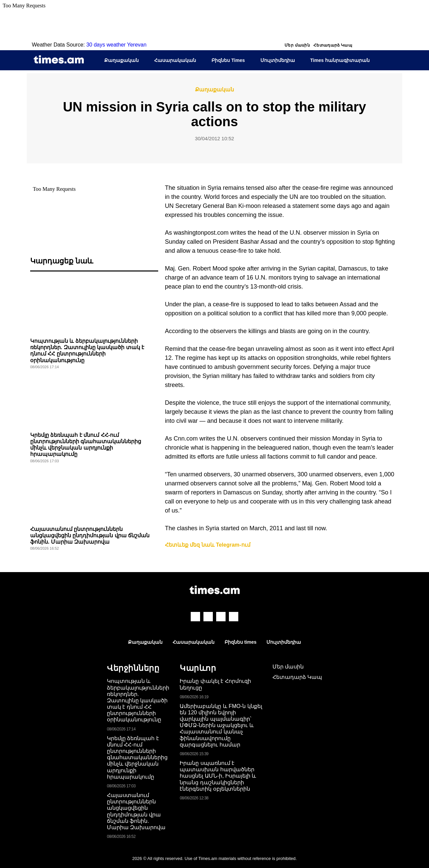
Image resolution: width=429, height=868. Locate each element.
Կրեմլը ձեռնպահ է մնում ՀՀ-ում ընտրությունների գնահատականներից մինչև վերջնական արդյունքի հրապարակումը (137, 758)
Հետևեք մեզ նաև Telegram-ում (208, 545)
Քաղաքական (121, 60)
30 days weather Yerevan (116, 45)
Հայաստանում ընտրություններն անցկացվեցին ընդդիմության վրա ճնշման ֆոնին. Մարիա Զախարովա (90, 535)
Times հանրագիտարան (340, 60)
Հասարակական (175, 60)
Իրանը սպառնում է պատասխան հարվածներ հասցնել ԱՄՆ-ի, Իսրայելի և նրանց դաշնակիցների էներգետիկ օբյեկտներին (218, 776)
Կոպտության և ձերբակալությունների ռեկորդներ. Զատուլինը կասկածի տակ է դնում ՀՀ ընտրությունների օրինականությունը (138, 700)
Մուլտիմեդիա (278, 60)
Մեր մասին (297, 45)
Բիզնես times (240, 642)
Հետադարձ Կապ (333, 45)
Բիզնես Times (228, 60)
